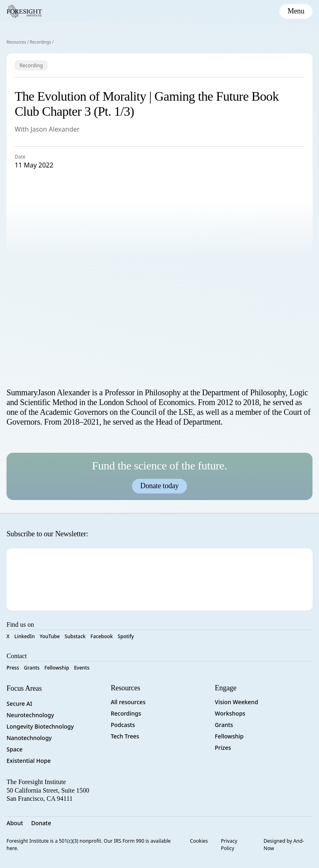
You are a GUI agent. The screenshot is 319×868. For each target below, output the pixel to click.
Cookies (199, 841)
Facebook (102, 636)
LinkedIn (24, 636)
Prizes (223, 748)
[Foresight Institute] (24, 11)
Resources (16, 42)
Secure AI (19, 704)
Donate (41, 823)
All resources (128, 702)
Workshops (230, 713)
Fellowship (57, 668)
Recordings (41, 42)
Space (14, 749)
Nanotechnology (29, 738)
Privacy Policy (229, 845)
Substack (75, 636)
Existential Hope (29, 761)
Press (13, 668)
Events (82, 668)
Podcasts (123, 725)
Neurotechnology (30, 715)
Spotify (126, 636)
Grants (32, 668)
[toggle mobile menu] (296, 11)
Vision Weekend (236, 702)
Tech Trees (125, 736)
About (15, 823)
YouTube (49, 636)
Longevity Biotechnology (40, 726)
